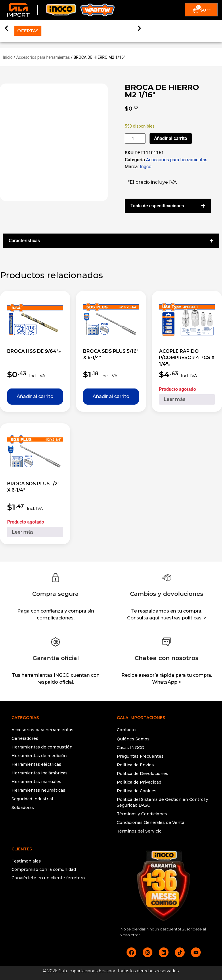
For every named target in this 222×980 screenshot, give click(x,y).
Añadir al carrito (171, 138)
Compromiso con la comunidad (44, 869)
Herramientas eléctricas (36, 764)
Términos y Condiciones (142, 814)
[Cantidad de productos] (135, 139)
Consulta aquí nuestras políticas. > (167, 618)
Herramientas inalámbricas (40, 773)
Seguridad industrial (32, 799)
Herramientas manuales (36, 782)
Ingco (146, 167)
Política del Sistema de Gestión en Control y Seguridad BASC (162, 802)
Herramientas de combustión (42, 747)
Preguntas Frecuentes (140, 756)
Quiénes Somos (133, 739)
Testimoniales (26, 861)
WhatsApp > (167, 682)
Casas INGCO (131, 748)
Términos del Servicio (139, 831)
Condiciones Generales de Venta (151, 822)
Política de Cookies (137, 791)
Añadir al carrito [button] (35, 396)
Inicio (8, 57)
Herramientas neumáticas (38, 790)
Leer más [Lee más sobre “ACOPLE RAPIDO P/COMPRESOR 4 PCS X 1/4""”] (175, 399)
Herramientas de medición (39, 756)
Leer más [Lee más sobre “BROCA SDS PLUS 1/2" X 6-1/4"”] (23, 532)
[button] (6, 27)
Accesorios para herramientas (43, 57)
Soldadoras (23, 807)
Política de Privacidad (139, 782)
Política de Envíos (135, 765)
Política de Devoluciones (142, 774)
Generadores (25, 738)
